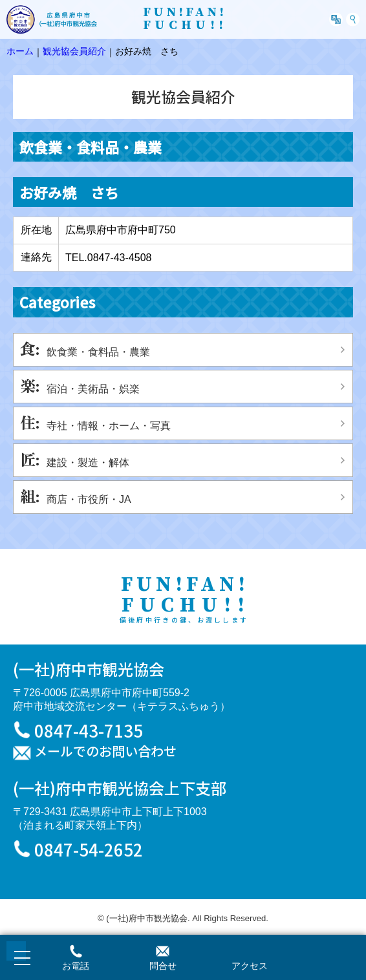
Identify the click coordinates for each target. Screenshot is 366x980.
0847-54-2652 (89, 849)
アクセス (250, 966)
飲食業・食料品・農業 (98, 352)
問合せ (163, 966)
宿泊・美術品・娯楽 (93, 389)
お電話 (76, 966)
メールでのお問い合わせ (105, 752)
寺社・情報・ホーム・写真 (109, 426)
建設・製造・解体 (88, 463)
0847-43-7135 (89, 730)
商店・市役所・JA (89, 499)
